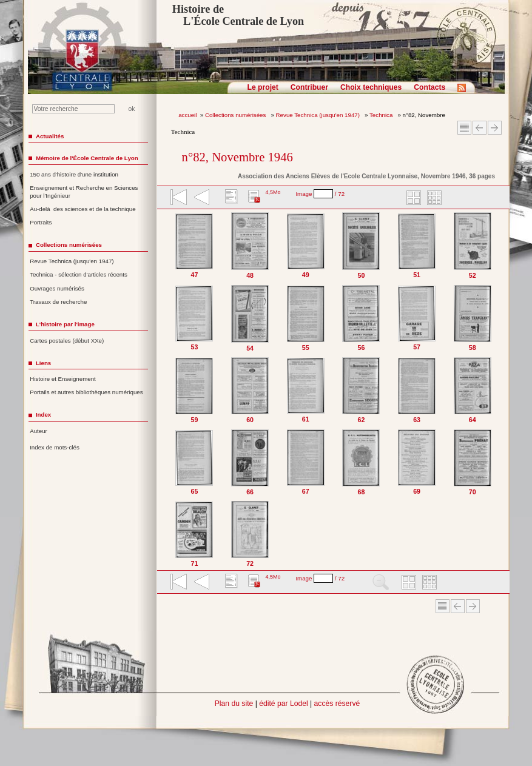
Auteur (39, 431)
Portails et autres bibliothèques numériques (86, 392)
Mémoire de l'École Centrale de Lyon (87, 158)
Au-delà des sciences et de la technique (83, 209)
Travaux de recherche (58, 302)
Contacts (429, 87)
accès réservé (337, 704)
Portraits (41, 222)
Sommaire (464, 128)
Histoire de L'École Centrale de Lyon (238, 15)
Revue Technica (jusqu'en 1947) (319, 115)
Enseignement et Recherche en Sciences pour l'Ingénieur (84, 192)
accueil (187, 115)
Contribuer (309, 87)
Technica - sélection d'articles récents (79, 274)
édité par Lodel (283, 704)
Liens (43, 363)
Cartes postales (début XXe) (67, 341)
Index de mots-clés (55, 447)
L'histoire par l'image (65, 324)
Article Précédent (480, 128)
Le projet (263, 87)
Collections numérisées (236, 115)
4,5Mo (273, 192)
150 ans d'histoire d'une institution (74, 174)
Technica (382, 115)
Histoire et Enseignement (63, 379)
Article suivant (495, 128)
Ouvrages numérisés (57, 288)
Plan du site (234, 704)
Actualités (50, 136)
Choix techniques (371, 87)
